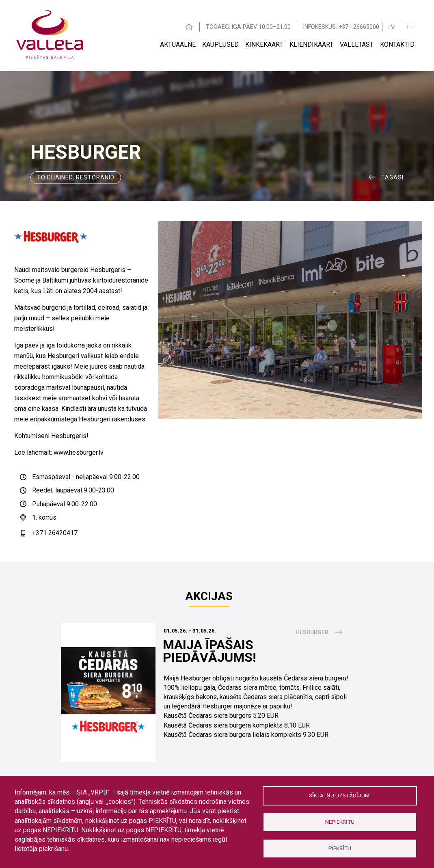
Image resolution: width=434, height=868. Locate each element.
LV (392, 27)
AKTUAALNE (178, 44)
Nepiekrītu (340, 822)
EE (410, 27)
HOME (189, 27)
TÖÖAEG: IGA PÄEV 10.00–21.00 (248, 27)
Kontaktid (397, 44)
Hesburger (312, 632)
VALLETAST (357, 44)
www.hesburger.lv (79, 452)
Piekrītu (340, 848)
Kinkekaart (264, 44)
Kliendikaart (311, 44)
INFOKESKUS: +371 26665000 (341, 27)
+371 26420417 (55, 533)
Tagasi (392, 177)
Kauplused (220, 44)
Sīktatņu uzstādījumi (340, 795)
